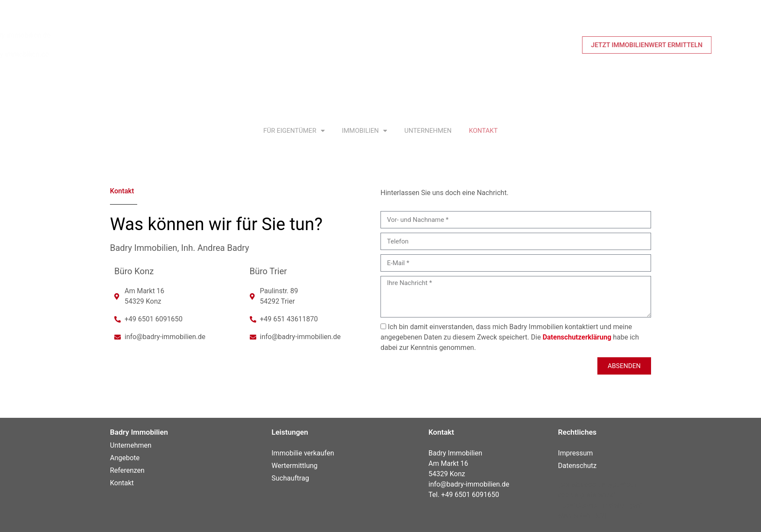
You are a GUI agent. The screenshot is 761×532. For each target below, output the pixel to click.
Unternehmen (428, 131)
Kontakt (483, 131)
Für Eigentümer (294, 131)
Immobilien (364, 131)
